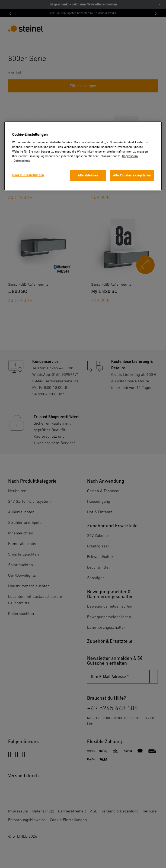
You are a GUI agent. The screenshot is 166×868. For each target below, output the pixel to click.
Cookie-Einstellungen (28, 175)
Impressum (130, 156)
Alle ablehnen (88, 175)
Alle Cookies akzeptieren (132, 175)
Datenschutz (22, 161)
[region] (83, 156)
